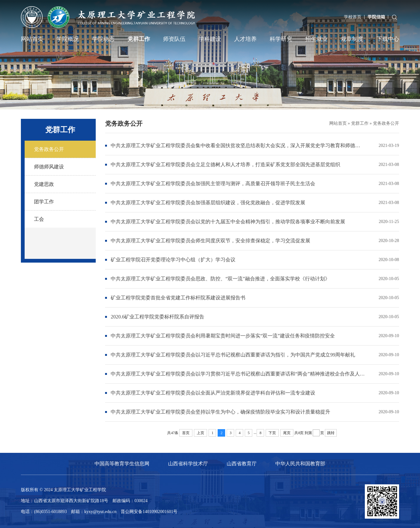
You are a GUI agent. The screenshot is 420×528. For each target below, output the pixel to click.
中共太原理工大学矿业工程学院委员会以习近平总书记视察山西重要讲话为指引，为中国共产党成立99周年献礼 (233, 355)
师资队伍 (174, 39)
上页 (200, 433)
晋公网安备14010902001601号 (149, 512)
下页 (272, 433)
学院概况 (68, 39)
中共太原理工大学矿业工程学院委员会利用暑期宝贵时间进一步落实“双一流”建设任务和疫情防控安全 (223, 336)
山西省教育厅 (242, 464)
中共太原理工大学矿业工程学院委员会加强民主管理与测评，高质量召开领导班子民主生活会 (213, 184)
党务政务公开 (386, 123)
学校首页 (353, 17)
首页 (186, 433)
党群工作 (139, 39)
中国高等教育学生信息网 (122, 464)
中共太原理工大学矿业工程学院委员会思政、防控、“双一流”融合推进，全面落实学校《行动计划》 (220, 279)
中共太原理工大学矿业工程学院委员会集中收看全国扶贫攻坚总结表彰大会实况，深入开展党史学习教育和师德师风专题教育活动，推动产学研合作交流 (238, 145)
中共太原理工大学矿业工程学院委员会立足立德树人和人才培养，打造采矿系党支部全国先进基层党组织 (225, 165)
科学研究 (281, 39)
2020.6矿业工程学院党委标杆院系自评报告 (157, 317)
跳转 (331, 433)
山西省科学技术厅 (188, 464)
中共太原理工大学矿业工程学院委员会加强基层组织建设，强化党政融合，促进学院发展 (208, 203)
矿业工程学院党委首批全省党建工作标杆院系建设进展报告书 (178, 298)
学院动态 (103, 39)
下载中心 (388, 39)
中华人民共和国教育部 (300, 464)
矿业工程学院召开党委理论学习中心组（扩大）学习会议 (173, 260)
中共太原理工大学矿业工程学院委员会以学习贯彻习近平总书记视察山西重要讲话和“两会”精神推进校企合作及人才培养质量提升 (238, 374)
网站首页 (32, 39)
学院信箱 (376, 17)
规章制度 (352, 39)
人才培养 (245, 39)
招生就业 (316, 39)
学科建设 (210, 39)
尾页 (287, 433)
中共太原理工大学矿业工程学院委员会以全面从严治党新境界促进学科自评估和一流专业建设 (213, 393)
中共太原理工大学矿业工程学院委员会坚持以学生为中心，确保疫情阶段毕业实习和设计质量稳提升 (220, 412)
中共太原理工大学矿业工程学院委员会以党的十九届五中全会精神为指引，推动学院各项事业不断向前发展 (228, 222)
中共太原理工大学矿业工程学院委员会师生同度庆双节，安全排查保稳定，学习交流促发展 (210, 241)
